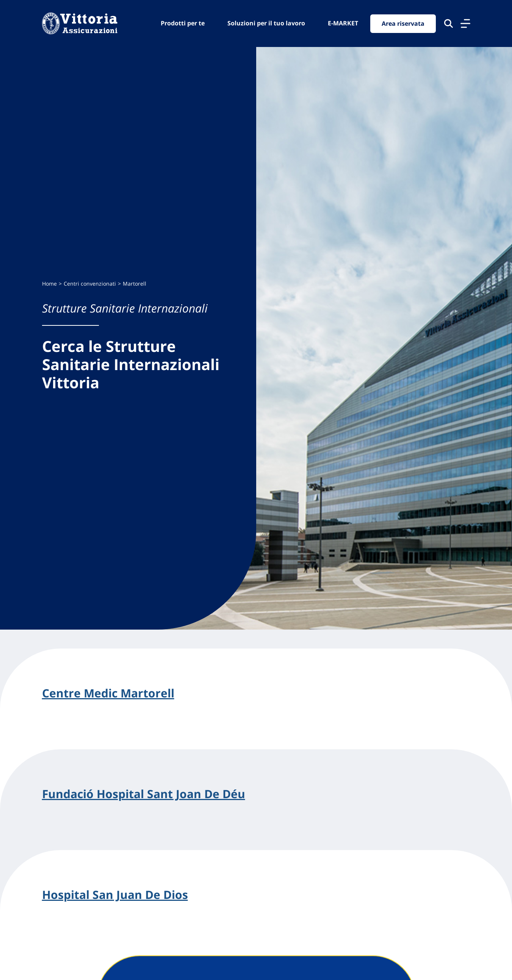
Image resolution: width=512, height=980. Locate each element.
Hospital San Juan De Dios (115, 895)
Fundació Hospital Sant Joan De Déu (144, 794)
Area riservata (403, 23)
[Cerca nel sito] (449, 23)
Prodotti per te (183, 23)
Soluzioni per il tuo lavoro (266, 23)
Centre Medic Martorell (108, 693)
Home (49, 284)
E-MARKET (343, 23)
